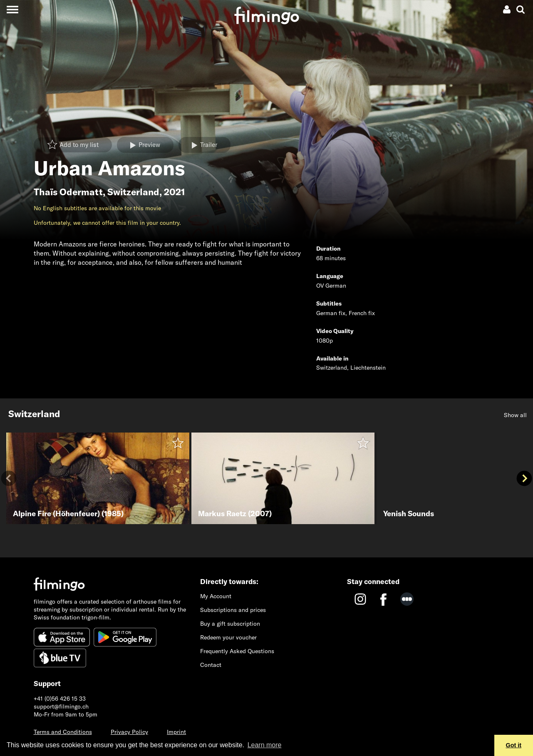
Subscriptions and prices (233, 610)
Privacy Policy (129, 732)
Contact (211, 665)
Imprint (176, 732)
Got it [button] (514, 745)
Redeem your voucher (228, 637)
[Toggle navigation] (12, 9)
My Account (216, 596)
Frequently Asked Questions (237, 651)
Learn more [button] (265, 745)
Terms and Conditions (63, 732)
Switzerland (133, 192)
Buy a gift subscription (230, 624)
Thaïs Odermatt (68, 192)
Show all (515, 415)
